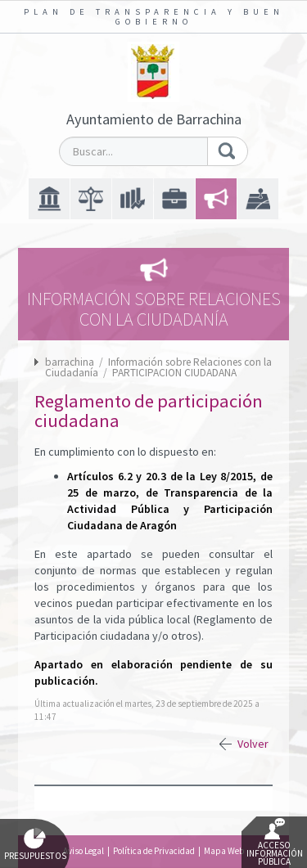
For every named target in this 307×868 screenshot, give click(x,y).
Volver (253, 744)
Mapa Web (224, 851)
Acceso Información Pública (275, 843)
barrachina (70, 362)
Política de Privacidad (154, 851)
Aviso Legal (84, 851)
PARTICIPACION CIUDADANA (174, 373)
